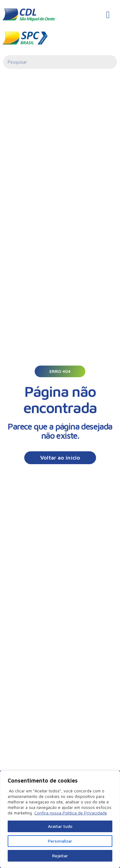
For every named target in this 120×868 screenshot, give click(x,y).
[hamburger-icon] (108, 15)
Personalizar (60, 841)
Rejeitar (60, 856)
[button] (60, 371)
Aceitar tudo (60, 826)
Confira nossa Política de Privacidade (71, 813)
